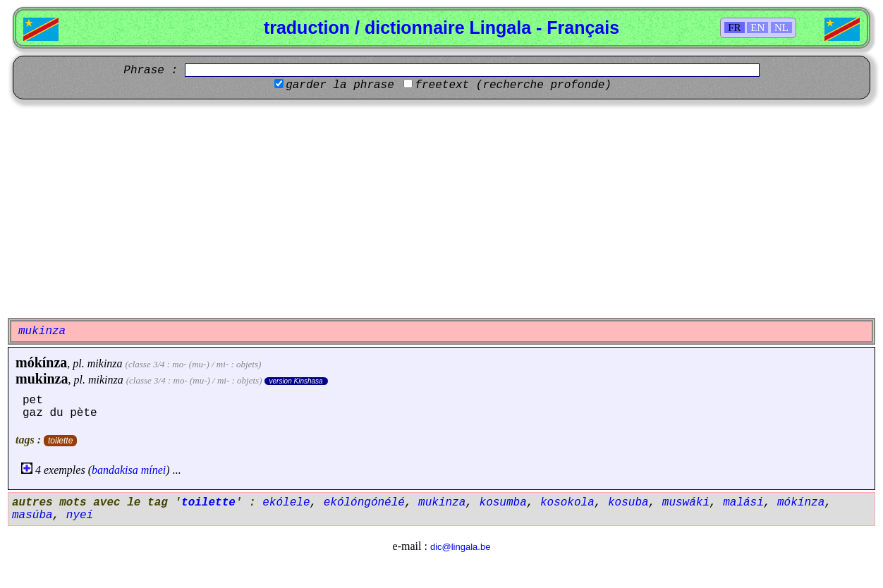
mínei (154, 470)
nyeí (80, 515)
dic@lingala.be (460, 547)
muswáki (686, 503)
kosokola (567, 503)
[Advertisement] (441, 209)
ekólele (286, 503)
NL (781, 27)
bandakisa (115, 470)
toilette (60, 441)
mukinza (42, 379)
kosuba (628, 503)
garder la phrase (340, 85)
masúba (32, 515)
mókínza (41, 362)
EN (757, 27)
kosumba (503, 503)
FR (734, 27)
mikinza (105, 363)
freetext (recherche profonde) (513, 85)
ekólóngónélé (364, 503)
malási (743, 503)
